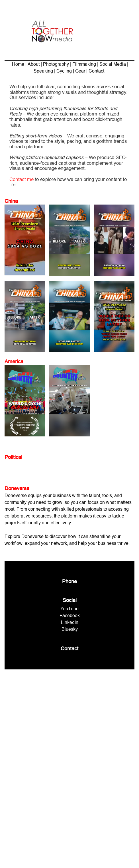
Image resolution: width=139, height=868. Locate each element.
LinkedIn (70, 622)
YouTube (69, 609)
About (34, 64)
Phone (69, 581)
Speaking (44, 71)
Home (18, 64)
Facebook (70, 615)
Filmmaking (84, 64)
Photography (56, 64)
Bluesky (70, 629)
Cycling (64, 71)
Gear (80, 71)
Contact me (24, 177)
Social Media (113, 64)
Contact (96, 71)
